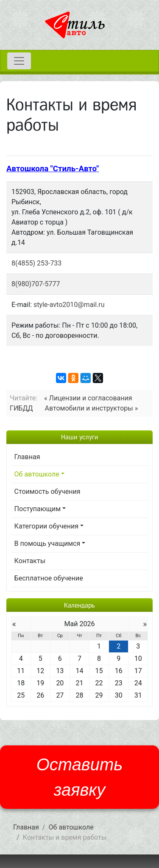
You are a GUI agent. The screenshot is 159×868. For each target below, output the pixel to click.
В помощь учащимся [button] (47, 544)
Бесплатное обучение (49, 578)
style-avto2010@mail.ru (69, 305)
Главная (27, 457)
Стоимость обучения (47, 492)
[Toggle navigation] (19, 61)
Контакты (30, 561)
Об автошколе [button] (37, 474)
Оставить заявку (80, 777)
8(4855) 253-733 (36, 263)
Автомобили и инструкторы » (92, 408)
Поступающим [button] (38, 509)
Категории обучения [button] (47, 526)
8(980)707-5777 (36, 284)
